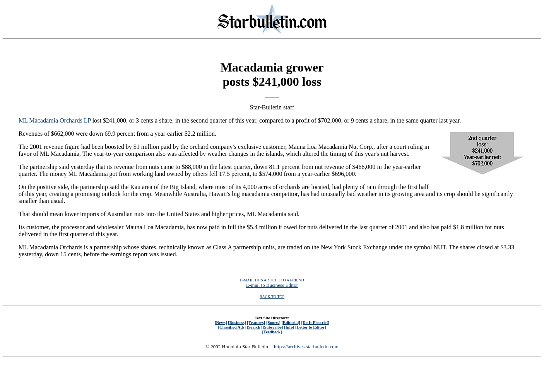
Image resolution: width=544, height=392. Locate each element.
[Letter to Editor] (311, 327)
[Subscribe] (273, 327)
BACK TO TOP (272, 297)
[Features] (256, 322)
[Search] (254, 327)
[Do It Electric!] (315, 322)
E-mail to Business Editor (272, 285)
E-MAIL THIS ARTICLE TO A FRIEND (272, 280)
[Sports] (273, 322)
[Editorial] (291, 322)
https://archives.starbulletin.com (306, 347)
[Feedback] (272, 332)
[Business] (237, 322)
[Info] (289, 327)
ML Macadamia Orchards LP (55, 120)
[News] (221, 322)
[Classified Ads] (232, 327)
